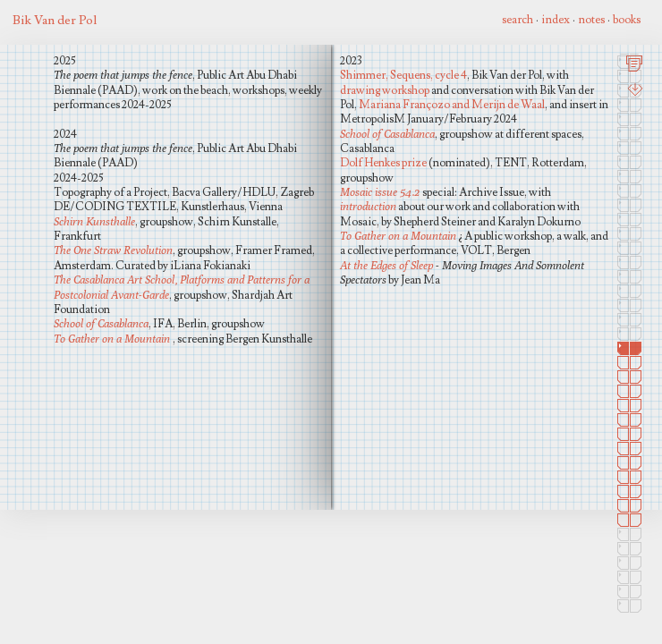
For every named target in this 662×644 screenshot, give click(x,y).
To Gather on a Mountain (112, 339)
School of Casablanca (101, 323)
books (627, 20)
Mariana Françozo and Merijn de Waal (452, 105)
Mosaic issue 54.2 (380, 192)
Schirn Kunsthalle (94, 221)
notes (591, 20)
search (518, 20)
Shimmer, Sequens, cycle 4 (403, 75)
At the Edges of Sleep (388, 265)
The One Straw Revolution (113, 250)
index (556, 20)
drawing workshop (385, 90)
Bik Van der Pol (55, 20)
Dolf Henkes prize (383, 163)
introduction (368, 206)
